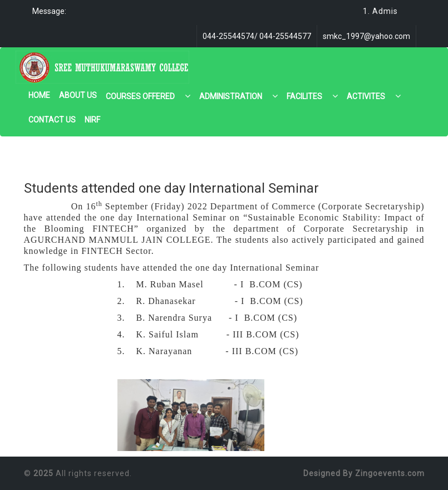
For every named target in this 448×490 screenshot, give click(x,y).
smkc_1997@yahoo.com (366, 36)
